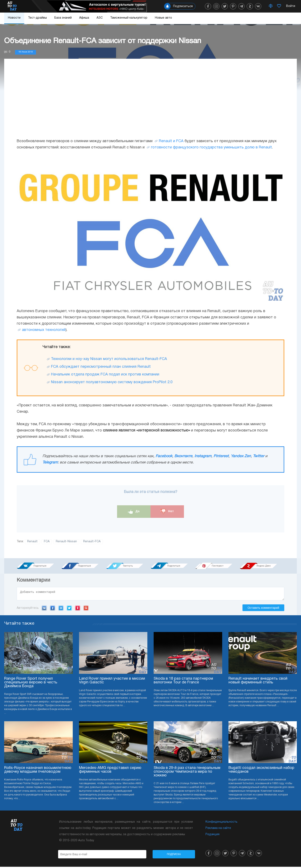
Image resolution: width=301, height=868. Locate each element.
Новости (14, 18)
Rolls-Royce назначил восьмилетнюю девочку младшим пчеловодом (38, 771)
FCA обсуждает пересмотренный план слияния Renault (101, 367)
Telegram (50, 463)
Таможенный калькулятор (129, 18)
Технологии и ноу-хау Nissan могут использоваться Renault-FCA (109, 359)
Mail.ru (61, 609)
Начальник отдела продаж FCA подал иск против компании (105, 375)
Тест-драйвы (37, 18)
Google (86, 609)
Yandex (78, 609)
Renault (32, 542)
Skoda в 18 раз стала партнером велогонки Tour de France (183, 682)
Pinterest (221, 456)
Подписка (174, 855)
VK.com (44, 609)
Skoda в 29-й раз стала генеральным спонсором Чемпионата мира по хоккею (187, 773)
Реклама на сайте (218, 829)
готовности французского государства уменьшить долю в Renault (211, 147)
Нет (167, 511)
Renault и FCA (171, 141)
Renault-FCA (92, 542)
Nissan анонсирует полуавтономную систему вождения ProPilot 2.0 (112, 382)
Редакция (212, 836)
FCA (47, 542)
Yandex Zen (241, 456)
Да (134, 511)
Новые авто (163, 18)
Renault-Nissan (66, 542)
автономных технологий (44, 330)
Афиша (84, 18)
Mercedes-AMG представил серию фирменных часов (110, 771)
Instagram (203, 456)
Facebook (164, 456)
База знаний (63, 18)
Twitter (259, 456)
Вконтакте (183, 456)
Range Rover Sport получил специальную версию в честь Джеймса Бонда (31, 684)
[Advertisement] (150, 103)
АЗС (100, 18)
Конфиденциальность (221, 823)
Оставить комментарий (263, 609)
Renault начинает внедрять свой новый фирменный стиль (258, 682)
